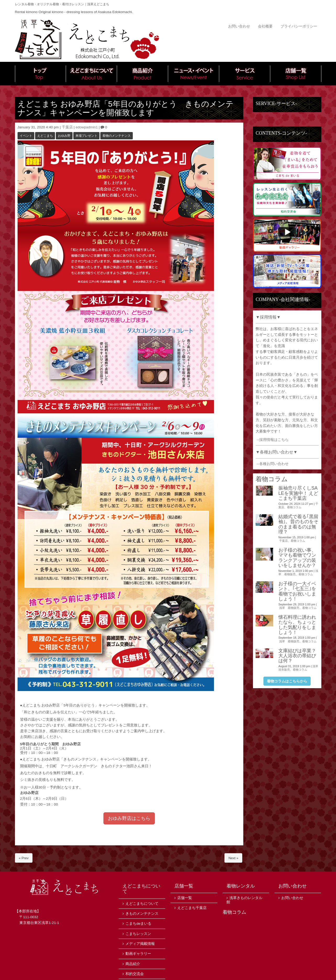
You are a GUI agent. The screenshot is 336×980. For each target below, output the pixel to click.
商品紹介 (143, 74)
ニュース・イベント (194, 74)
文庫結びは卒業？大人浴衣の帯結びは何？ (297, 656)
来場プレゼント (86, 136)
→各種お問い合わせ (272, 464)
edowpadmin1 (87, 127)
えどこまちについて (92, 74)
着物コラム (294, 507)
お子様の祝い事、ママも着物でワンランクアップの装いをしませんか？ (297, 558)
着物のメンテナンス (117, 136)
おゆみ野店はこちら (129, 818)
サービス (245, 74)
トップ (40, 74)
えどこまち (45, 136)
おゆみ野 (64, 136)
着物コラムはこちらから (287, 681)
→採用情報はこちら (272, 440)
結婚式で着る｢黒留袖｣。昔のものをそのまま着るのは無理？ (298, 524)
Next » (233, 858)
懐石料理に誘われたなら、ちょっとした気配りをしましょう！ (297, 625)
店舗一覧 (296, 74)
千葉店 (67, 127)
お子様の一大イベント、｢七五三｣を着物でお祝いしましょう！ (297, 591)
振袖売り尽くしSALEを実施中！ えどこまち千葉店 (298, 493)
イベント (26, 136)
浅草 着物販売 (289, 608)
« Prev (24, 858)
